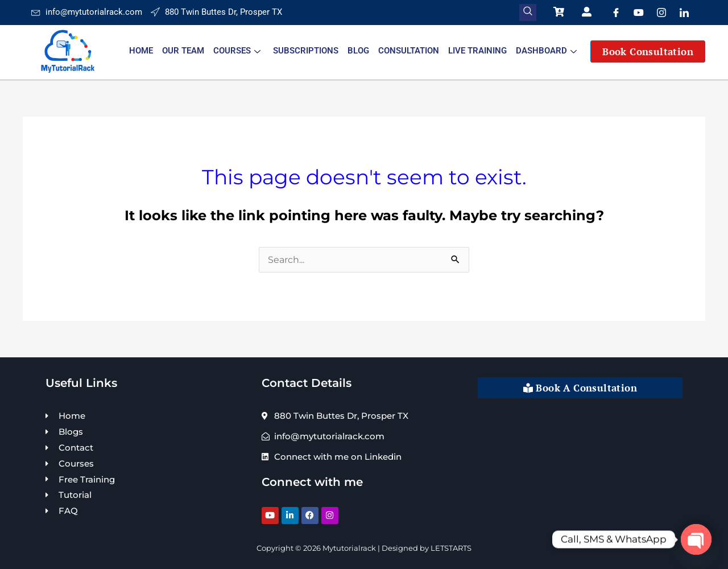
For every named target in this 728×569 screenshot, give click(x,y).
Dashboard (546, 51)
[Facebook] (616, 13)
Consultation (409, 51)
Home (141, 51)
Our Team (183, 51)
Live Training (477, 51)
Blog (358, 51)
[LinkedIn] (684, 13)
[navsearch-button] (528, 13)
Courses (237, 51)
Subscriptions (306, 51)
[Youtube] (639, 13)
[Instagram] (661, 13)
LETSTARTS (451, 548)
